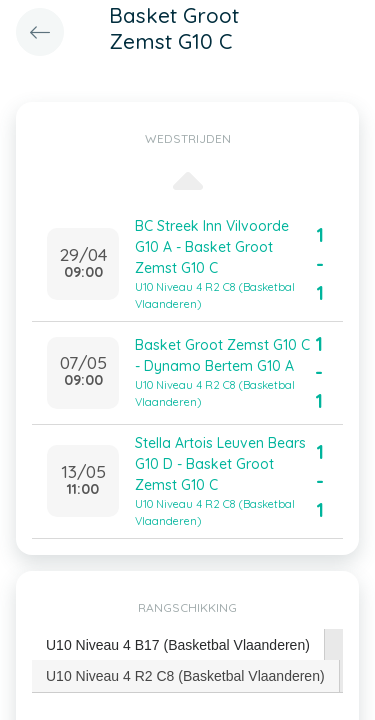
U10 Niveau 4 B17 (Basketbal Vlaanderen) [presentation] (178, 645)
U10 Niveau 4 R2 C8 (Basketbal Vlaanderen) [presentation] (185, 676)
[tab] (178, 645)
